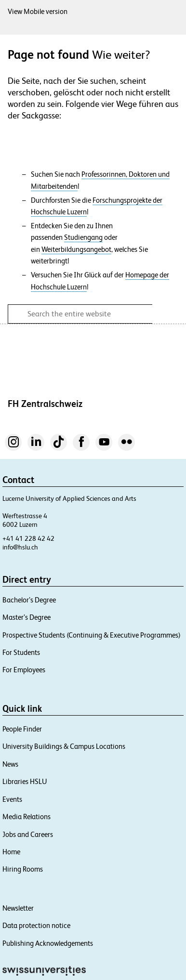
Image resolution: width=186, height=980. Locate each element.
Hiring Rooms (23, 869)
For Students (21, 652)
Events (12, 799)
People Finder (22, 729)
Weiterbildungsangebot (76, 249)
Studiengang (83, 237)
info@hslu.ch (20, 547)
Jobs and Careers (28, 834)
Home (11, 852)
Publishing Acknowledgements (48, 943)
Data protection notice (36, 925)
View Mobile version (38, 11)
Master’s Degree (27, 617)
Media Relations (27, 817)
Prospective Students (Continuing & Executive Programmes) (92, 635)
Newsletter (18, 908)
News (10, 764)
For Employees (24, 670)
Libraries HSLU (25, 781)
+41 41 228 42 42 (28, 538)
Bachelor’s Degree (29, 600)
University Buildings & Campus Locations (64, 746)
